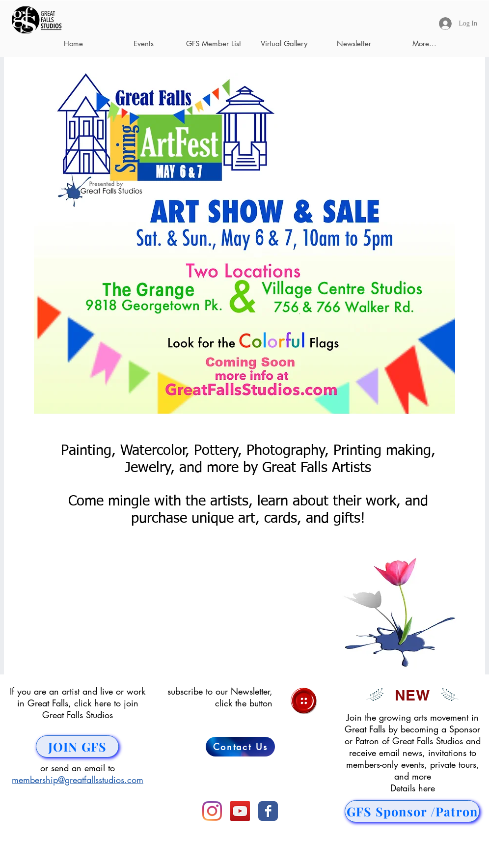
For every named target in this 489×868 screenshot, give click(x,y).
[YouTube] (240, 811)
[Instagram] (212, 811)
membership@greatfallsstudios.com (78, 780)
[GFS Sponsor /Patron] (412, 811)
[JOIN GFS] (77, 746)
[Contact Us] (240, 747)
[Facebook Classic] (268, 811)
